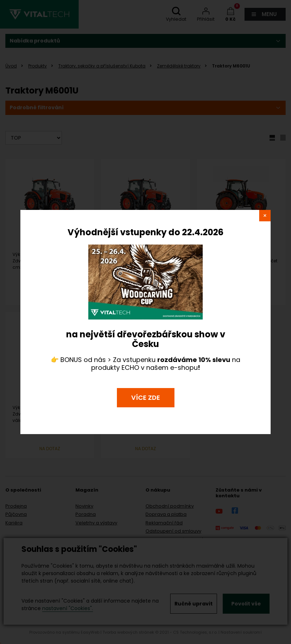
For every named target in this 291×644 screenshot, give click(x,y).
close (265, 216)
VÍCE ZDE (146, 398)
